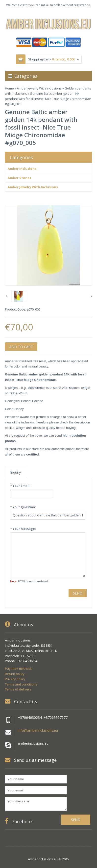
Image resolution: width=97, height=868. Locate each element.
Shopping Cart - (54, 59)
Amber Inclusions (22, 169)
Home (9, 88)
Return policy (15, 674)
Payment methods (19, 669)
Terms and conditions (21, 684)
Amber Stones (19, 178)
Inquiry (15, 472)
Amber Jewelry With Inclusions (39, 88)
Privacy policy (15, 679)
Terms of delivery (18, 689)
